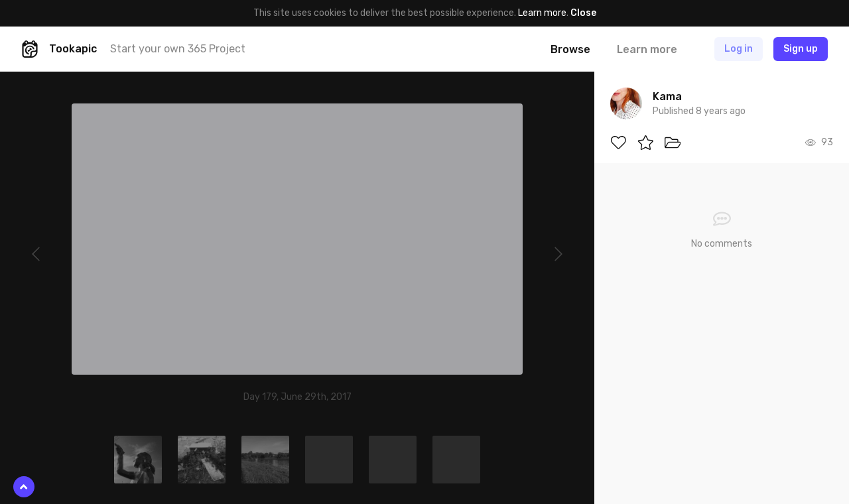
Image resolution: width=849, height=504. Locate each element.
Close (583, 13)
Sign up (801, 49)
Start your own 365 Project (178, 49)
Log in (739, 49)
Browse (570, 49)
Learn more (542, 13)
